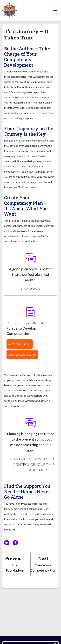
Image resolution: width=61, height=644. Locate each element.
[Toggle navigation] (55, 11)
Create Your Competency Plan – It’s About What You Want (26, 206)
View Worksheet (20, 344)
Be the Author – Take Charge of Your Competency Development (27, 57)
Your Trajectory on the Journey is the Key (29, 131)
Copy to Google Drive (22, 355)
